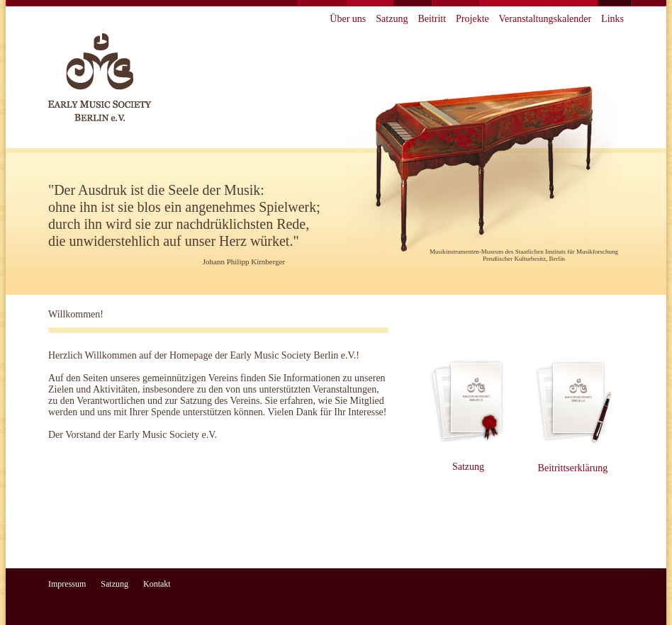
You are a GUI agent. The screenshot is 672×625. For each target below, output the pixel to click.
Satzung (392, 19)
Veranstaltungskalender (545, 19)
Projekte (472, 19)
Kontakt (157, 584)
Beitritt (432, 19)
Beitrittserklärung (573, 468)
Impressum (67, 584)
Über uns (348, 19)
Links (612, 19)
